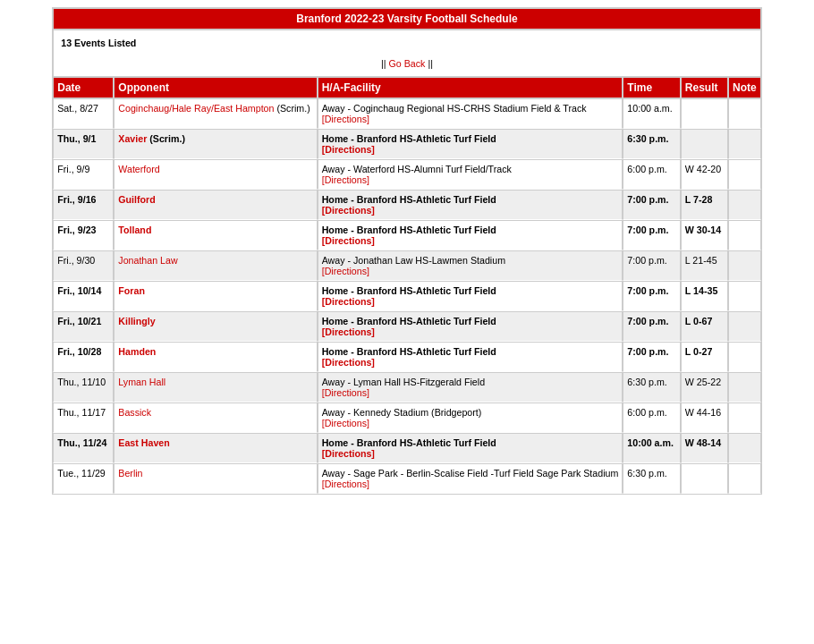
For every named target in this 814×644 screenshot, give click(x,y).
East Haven (144, 443)
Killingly (136, 321)
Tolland (135, 230)
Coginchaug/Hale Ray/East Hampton (196, 108)
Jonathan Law (148, 260)
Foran (131, 291)
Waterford (139, 169)
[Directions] (346, 119)
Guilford (136, 199)
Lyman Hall (142, 382)
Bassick (135, 412)
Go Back (407, 64)
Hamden (137, 352)
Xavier (132, 139)
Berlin (130, 473)
